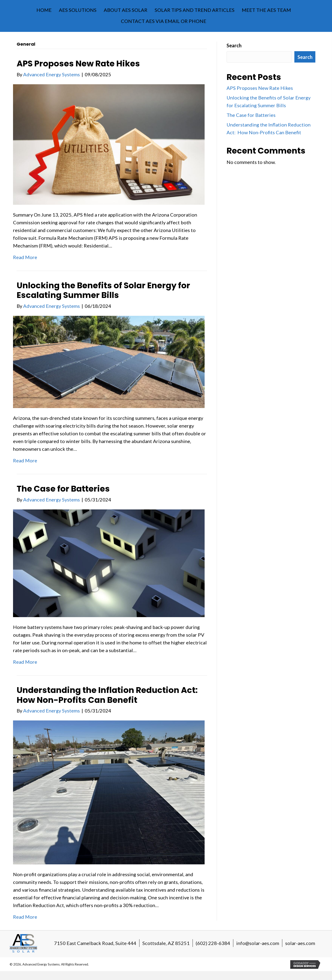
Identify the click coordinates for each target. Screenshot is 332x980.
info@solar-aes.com (258, 943)
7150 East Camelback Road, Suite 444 (95, 943)
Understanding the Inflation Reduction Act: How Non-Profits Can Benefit (108, 695)
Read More (25, 257)
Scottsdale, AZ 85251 (166, 943)
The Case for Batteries (63, 489)
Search (234, 45)
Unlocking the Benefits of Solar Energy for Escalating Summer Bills (103, 290)
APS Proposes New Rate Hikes (78, 63)
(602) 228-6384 (213, 943)
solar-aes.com (300, 943)
